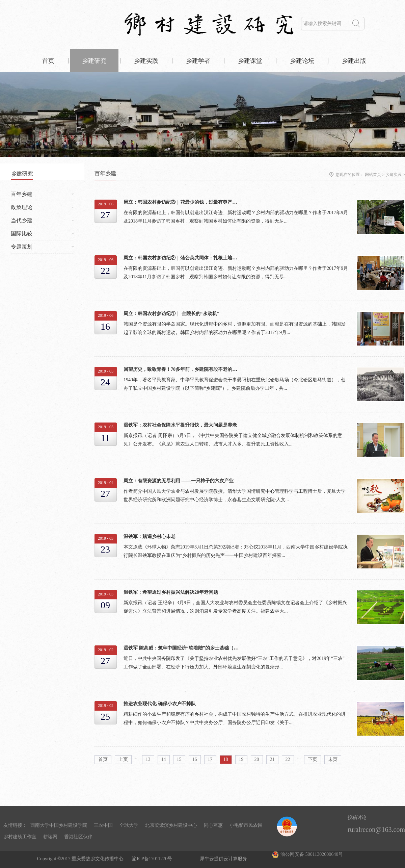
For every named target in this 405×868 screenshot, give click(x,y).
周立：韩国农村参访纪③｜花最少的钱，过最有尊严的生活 (185, 202)
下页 (313, 759)
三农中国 (103, 825)
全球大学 (129, 825)
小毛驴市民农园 (246, 825)
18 (226, 759)
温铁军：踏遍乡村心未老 (150, 537)
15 (179, 759)
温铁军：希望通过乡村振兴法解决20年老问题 (171, 592)
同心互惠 (213, 825)
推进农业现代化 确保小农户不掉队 (160, 704)
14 (164, 759)
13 (148, 759)
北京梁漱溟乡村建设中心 (171, 825)
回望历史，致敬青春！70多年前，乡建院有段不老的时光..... (186, 369)
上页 (123, 759)
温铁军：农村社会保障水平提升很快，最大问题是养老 (180, 425)
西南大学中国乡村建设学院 (59, 825)
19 (241, 759)
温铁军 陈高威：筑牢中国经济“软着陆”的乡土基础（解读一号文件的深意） (202, 648)
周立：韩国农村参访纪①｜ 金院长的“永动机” (171, 314)
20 (257, 759)
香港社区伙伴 (78, 837)
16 (195, 759)
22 (288, 759)
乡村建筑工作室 (20, 837)
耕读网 (50, 837)
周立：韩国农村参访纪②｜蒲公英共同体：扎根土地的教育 (185, 258)
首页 (48, 61)
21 (272, 759)
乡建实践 (394, 175)
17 (210, 759)
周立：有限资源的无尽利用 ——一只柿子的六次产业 (179, 481)
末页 (333, 759)
